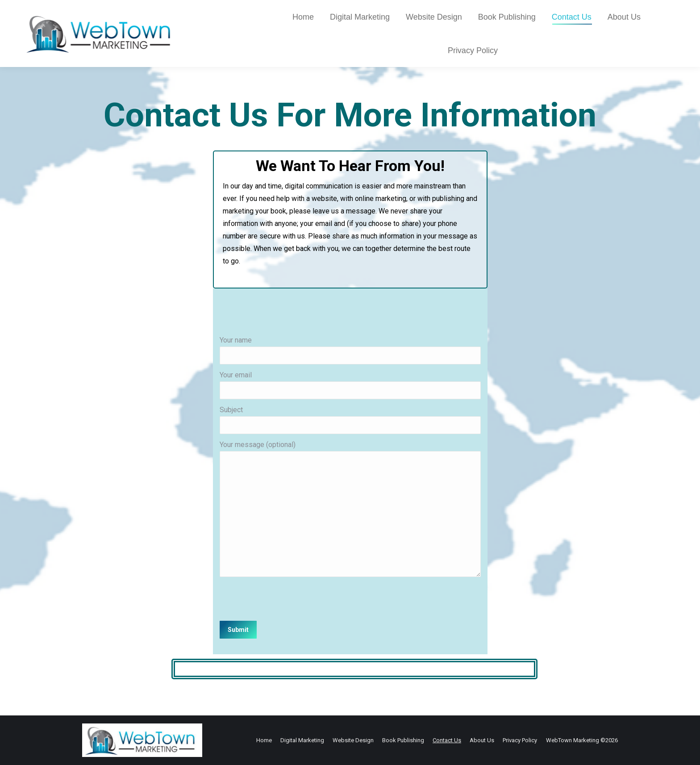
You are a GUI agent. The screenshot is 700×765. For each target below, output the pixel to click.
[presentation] (287, 599)
